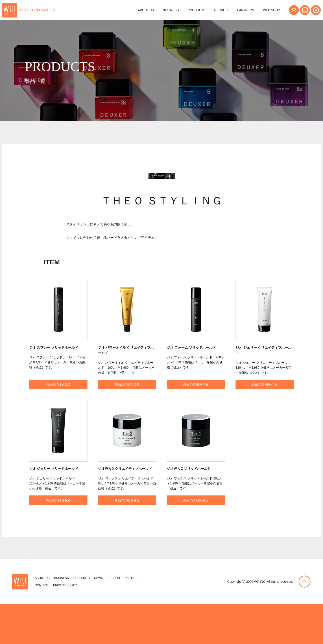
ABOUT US (146, 10)
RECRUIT (221, 10)
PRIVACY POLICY (65, 585)
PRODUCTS (197, 10)
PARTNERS (246, 10)
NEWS (99, 578)
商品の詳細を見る (58, 392)
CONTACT (42, 585)
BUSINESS (171, 10)
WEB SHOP (272, 10)
